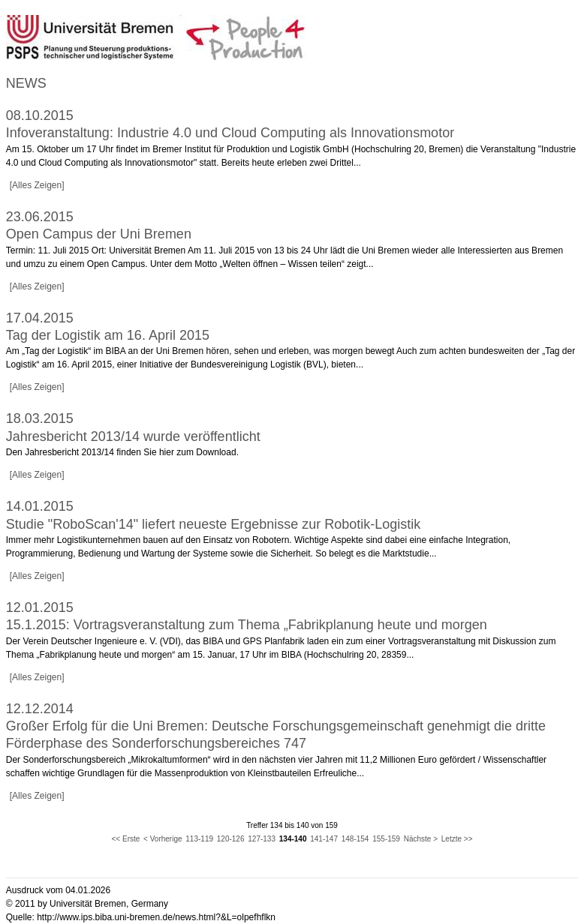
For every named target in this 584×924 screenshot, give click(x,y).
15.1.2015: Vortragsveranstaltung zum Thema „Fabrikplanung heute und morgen (247, 625)
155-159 (386, 839)
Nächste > (421, 839)
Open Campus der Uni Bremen (99, 234)
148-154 (355, 839)
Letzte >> (457, 839)
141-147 (324, 839)
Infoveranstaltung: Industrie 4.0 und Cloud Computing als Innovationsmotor (230, 133)
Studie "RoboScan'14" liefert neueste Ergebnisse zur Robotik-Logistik (214, 524)
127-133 (262, 839)
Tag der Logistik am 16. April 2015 (108, 335)
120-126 (231, 839)
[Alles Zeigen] (37, 185)
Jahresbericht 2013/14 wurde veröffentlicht (133, 436)
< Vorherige (163, 839)
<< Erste (126, 839)
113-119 (199, 839)
